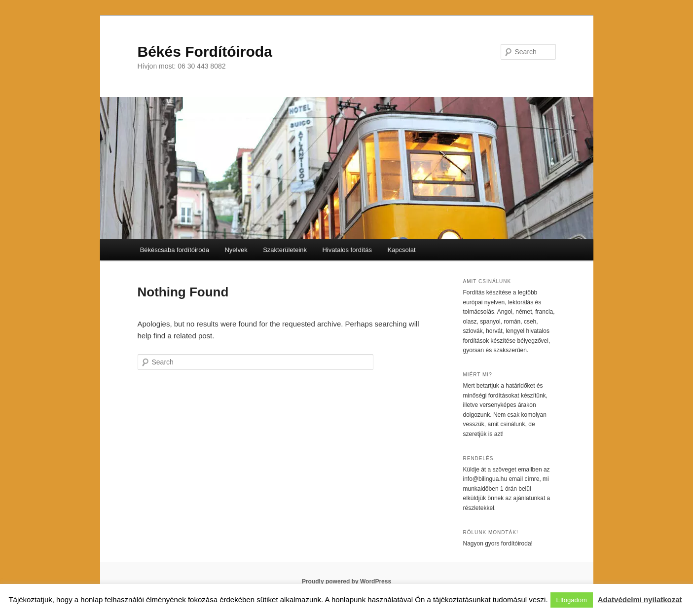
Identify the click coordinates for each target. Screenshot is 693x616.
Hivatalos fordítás (347, 250)
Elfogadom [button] (572, 600)
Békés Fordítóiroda (205, 52)
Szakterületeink (285, 250)
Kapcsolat (401, 250)
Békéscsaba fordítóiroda (175, 250)
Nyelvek (236, 250)
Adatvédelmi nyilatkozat (640, 599)
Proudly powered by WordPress (346, 581)
